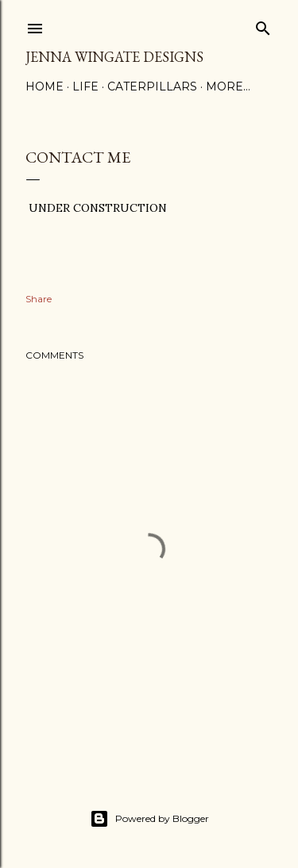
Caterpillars (152, 86)
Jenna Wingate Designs (114, 57)
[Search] (263, 25)
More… (228, 86)
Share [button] (39, 299)
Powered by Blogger (149, 819)
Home (45, 86)
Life (85, 86)
